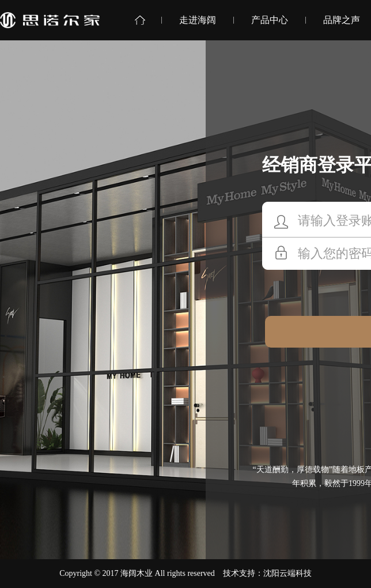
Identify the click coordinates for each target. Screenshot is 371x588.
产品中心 (270, 20)
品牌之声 (342, 20)
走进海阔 (198, 20)
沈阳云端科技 (287, 573)
